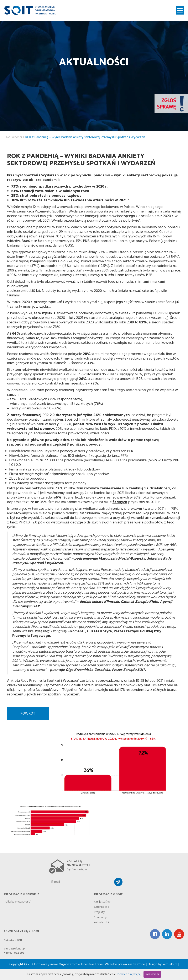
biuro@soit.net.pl (15, 949)
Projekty (99, 912)
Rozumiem (152, 974)
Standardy (100, 917)
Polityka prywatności (17, 901)
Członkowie (102, 906)
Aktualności (14, 137)
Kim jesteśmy (102, 901)
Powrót (28, 714)
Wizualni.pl (170, 964)
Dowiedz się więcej (129, 974)
